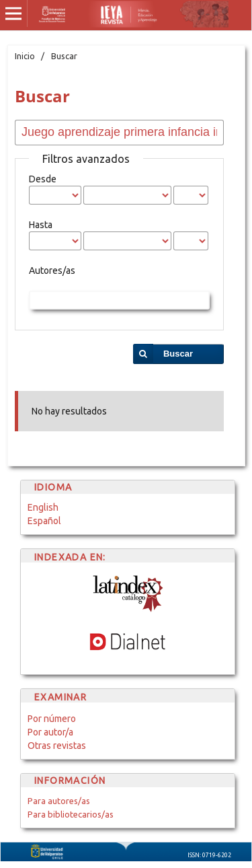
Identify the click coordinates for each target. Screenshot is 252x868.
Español (44, 521)
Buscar (178, 354)
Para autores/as (59, 801)
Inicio (25, 56)
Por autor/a (50, 732)
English (43, 507)
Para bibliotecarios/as (71, 814)
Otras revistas (57, 746)
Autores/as (52, 270)
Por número (52, 719)
